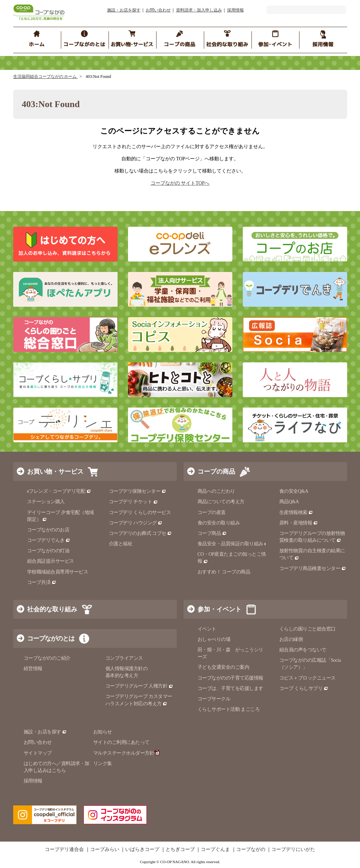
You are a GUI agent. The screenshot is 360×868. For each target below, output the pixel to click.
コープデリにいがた (293, 850)
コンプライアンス (124, 658)
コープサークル (214, 699)
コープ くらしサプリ (304, 688)
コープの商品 (216, 472)
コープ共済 (42, 582)
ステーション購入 (46, 502)
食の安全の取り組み (219, 523)
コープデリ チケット (133, 502)
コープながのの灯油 (48, 551)
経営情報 (33, 669)
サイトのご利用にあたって (121, 742)
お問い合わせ (158, 10)
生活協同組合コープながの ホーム (46, 77)
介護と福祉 (121, 544)
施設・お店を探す (124, 10)
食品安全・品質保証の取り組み (233, 544)
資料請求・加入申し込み (199, 10)
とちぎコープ (180, 850)
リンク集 (103, 763)
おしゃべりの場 (214, 639)
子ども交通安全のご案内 (223, 667)
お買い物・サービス (55, 472)
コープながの (251, 850)
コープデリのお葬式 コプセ (141, 533)
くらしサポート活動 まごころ (229, 709)
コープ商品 (212, 533)
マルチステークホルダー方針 (126, 753)
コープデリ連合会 (64, 850)
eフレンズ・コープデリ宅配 (59, 491)
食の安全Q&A (294, 491)
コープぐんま (215, 850)
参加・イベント (219, 609)
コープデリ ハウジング (136, 523)
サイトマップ (38, 753)
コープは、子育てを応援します (230, 688)
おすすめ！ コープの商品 (224, 572)
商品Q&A (289, 502)
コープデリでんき (49, 540)
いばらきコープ (142, 850)
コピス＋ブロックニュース (307, 678)
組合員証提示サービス (51, 561)
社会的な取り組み (52, 609)
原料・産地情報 (299, 523)
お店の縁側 (291, 639)
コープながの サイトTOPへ (180, 183)
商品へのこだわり (216, 491)
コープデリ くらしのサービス (140, 512)
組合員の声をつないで (303, 650)
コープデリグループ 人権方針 (139, 686)
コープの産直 (212, 512)
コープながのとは (51, 638)
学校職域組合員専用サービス (58, 572)
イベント (207, 629)
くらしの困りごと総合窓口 (307, 629)
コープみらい (105, 850)
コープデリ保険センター (138, 491)
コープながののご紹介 (47, 658)
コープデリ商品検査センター (313, 568)
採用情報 (235, 10)
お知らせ (103, 732)
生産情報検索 (296, 512)
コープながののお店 (48, 530)
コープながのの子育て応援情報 (230, 678)
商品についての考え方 (221, 502)
